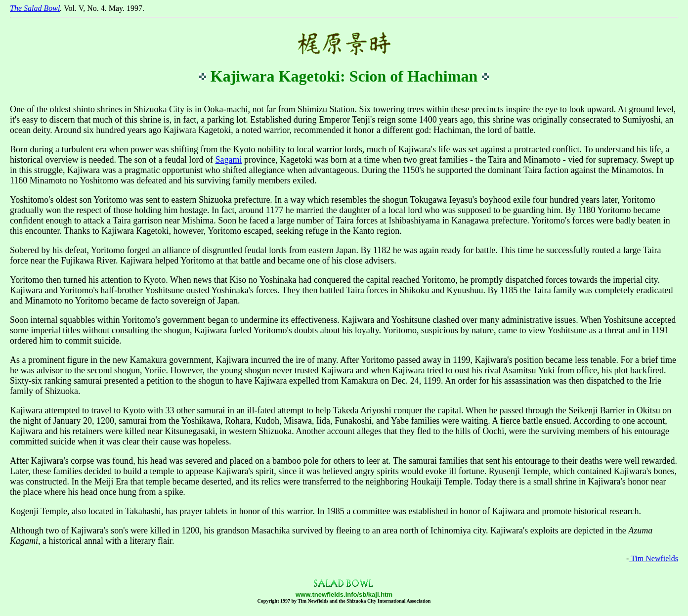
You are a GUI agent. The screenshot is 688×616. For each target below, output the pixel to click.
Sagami (229, 160)
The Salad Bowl (35, 8)
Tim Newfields (653, 558)
